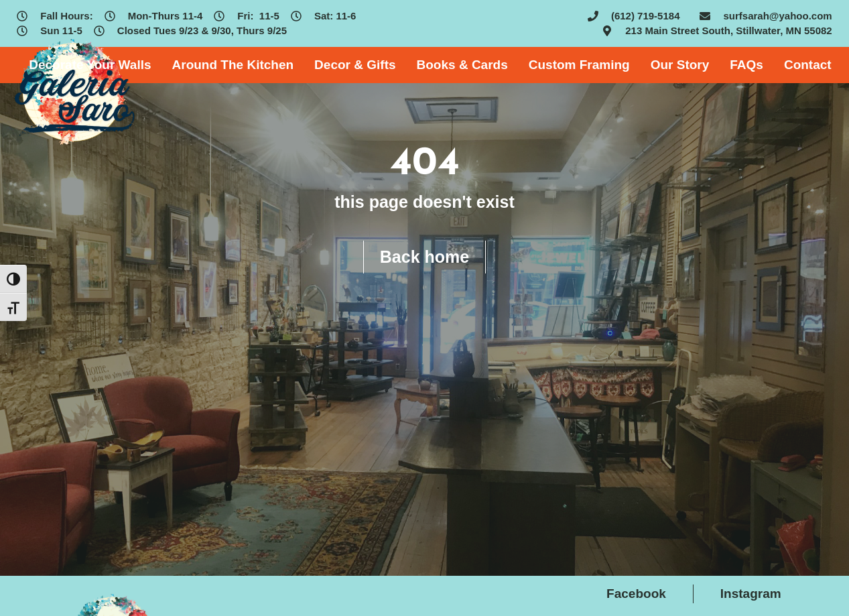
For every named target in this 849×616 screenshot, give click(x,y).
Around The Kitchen (233, 65)
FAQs (746, 65)
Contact (808, 65)
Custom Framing (579, 65)
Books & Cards (462, 65)
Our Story (680, 65)
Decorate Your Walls (90, 65)
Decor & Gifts (355, 65)
